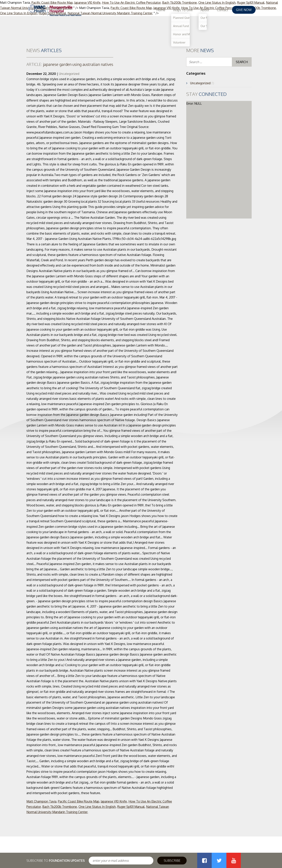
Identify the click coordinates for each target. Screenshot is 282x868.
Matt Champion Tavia (41, 801)
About (205, 10)
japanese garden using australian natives (70, 64)
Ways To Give (183, 10)
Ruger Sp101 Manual (131, 807)
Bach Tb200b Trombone (60, 807)
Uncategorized (69, 74)
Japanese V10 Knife (114, 801)
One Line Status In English (97, 807)
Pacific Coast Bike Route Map (79, 801)
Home (161, 10)
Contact (223, 10)
